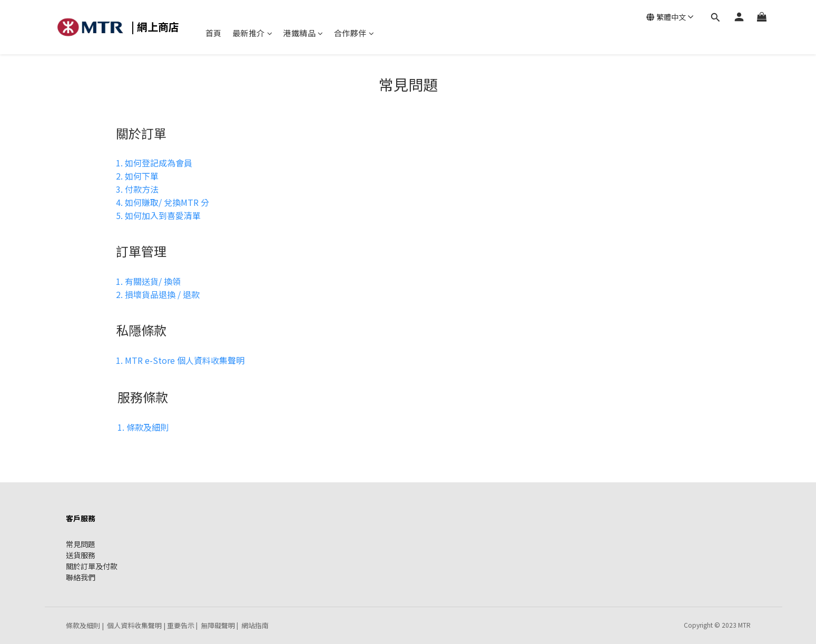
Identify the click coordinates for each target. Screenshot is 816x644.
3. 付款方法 (137, 189)
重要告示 (181, 625)
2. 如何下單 (137, 176)
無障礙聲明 (218, 625)
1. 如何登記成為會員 (154, 163)
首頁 (214, 33)
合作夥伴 (354, 33)
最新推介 (253, 33)
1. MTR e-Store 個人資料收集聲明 (180, 360)
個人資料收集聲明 (134, 625)
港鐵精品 (303, 33)
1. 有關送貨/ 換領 (148, 281)
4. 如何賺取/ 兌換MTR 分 (163, 202)
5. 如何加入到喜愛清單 (158, 215)
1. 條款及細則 (143, 427)
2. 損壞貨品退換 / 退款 (158, 294)
